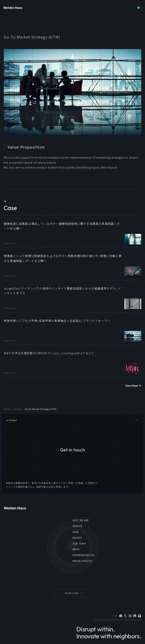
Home (7, 409)
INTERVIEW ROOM (83, 555)
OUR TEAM (79, 544)
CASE (76, 532)
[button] (72, 232)
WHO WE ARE (81, 520)
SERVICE (77, 526)
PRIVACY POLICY (82, 561)
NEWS (76, 549)
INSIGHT (77, 538)
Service (17, 409)
